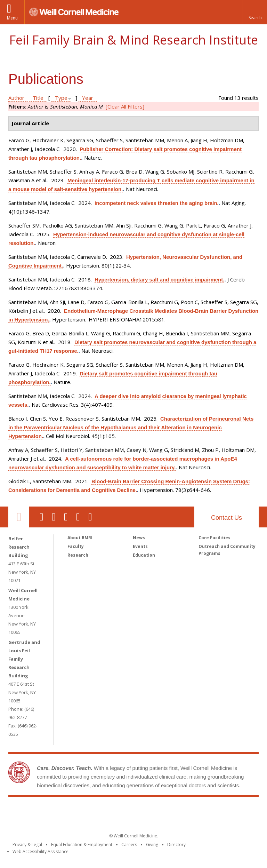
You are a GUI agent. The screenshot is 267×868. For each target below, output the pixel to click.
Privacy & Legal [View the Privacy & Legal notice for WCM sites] (27, 845)
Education (144, 555)
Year (88, 98)
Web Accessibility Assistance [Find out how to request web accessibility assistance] (41, 851)
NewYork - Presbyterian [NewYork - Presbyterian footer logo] (192, 811)
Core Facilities (215, 538)
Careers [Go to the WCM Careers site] (129, 845)
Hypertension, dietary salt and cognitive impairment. (159, 280)
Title (38, 98)
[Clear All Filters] (125, 106)
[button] (255, 12)
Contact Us (226, 518)
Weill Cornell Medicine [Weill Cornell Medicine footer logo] (83, 811)
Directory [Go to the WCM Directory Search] (176, 845)
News (139, 538)
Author (16, 98)
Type (61, 98)
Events (140, 546)
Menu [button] (12, 18)
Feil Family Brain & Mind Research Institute (133, 40)
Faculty (76, 546)
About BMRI (80, 538)
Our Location (19, 517)
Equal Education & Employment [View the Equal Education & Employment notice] (82, 845)
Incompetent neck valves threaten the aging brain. (157, 203)
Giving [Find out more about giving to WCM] (152, 845)
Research (78, 555)
